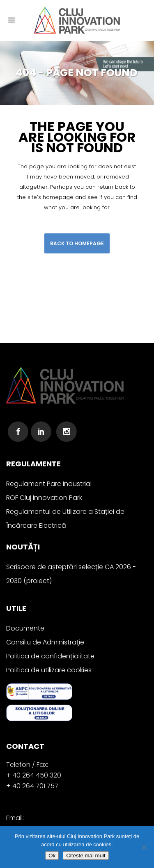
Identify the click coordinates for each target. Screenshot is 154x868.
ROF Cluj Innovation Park (44, 498)
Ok (52, 856)
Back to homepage (77, 243)
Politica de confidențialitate (50, 656)
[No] (144, 847)
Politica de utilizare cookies (49, 670)
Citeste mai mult (86, 856)
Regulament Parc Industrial (49, 484)
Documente (25, 628)
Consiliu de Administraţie (45, 642)
